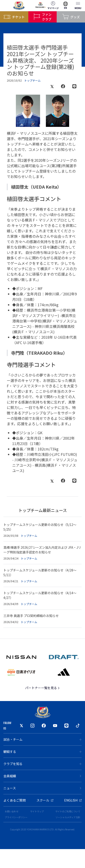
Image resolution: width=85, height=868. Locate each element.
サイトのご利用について (68, 811)
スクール (45, 800)
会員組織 (42, 776)
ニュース (42, 788)
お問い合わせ (12, 811)
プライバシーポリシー (16, 817)
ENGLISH (73, 800)
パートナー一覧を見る (42, 688)
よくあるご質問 (15, 800)
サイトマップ (37, 811)
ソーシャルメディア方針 (68, 817)
